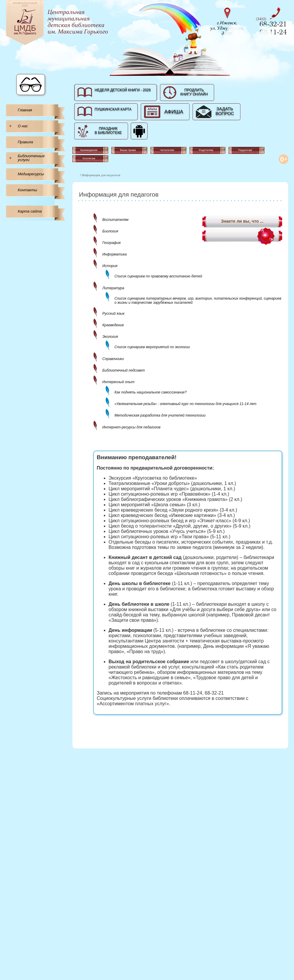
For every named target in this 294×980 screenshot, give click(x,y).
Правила (25, 142)
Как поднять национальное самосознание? (151, 392)
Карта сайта (30, 211)
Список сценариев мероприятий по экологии (152, 347)
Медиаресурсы (31, 174)
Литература (113, 288)
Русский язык (113, 314)
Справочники (113, 359)
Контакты (28, 190)
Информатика (114, 254)
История (110, 266)
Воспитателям (115, 220)
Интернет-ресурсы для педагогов (131, 427)
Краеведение (113, 325)
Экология (110, 337)
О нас (23, 126)
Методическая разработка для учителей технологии (160, 415)
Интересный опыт (118, 382)
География (112, 243)
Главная (25, 110)
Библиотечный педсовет (124, 370)
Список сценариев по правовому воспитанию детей (158, 276)
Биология (110, 231)
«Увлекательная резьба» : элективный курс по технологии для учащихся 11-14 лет (185, 404)
